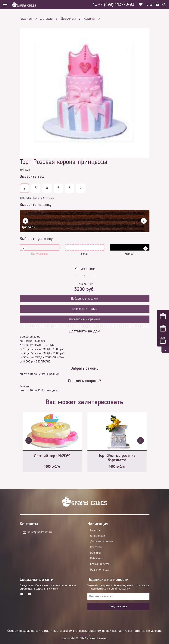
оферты (84, 635)
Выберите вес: (32, 177)
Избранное (97, 559)
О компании (98, 536)
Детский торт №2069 (52, 456)
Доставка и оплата (102, 542)
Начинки (95, 553)
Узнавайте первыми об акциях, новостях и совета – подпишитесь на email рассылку (118, 587)
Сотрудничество (100, 564)
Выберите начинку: (36, 205)
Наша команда (99, 570)
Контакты (96, 547)
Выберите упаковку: (37, 239)
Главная (95, 530)
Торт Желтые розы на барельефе (117, 458)
